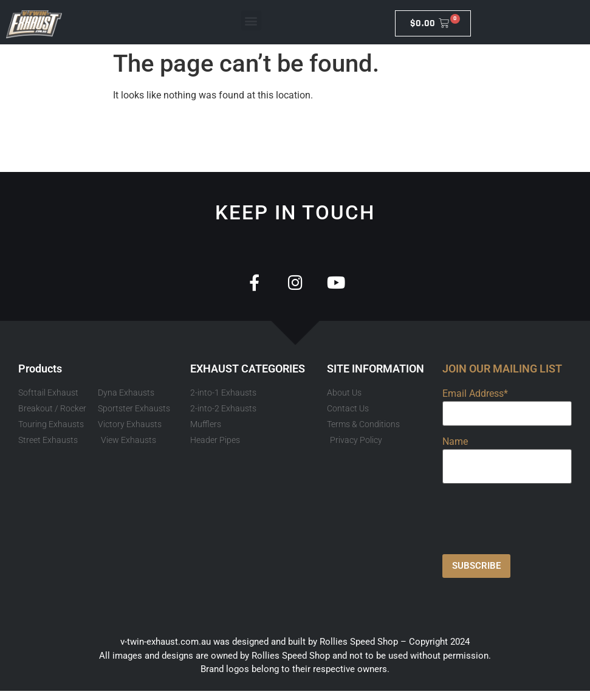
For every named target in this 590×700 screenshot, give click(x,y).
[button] (251, 20)
